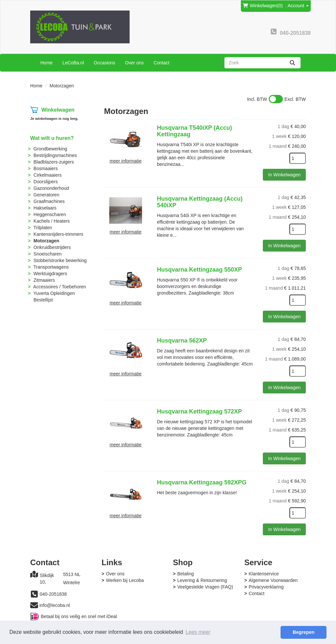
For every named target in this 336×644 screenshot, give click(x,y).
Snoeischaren (48, 254)
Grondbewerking (50, 149)
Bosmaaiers (46, 168)
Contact (161, 63)
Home (46, 63)
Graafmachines (49, 201)
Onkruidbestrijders (52, 247)
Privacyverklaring (266, 587)
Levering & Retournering (202, 580)
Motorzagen (46, 241)
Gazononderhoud (51, 188)
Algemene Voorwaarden (273, 580)
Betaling (186, 574)
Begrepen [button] (304, 632)
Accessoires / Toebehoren (60, 287)
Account (298, 6)
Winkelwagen (58, 110)
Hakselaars (45, 208)
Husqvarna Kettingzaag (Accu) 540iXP (200, 202)
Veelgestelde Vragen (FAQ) (205, 587)
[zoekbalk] (254, 63)
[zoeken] (292, 63)
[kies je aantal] (298, 158)
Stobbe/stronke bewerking (60, 260)
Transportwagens (51, 267)
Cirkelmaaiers (48, 175)
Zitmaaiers (44, 280)
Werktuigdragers (50, 274)
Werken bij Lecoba (125, 580)
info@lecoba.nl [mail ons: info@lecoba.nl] (55, 605)
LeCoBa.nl (73, 63)
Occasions (105, 63)
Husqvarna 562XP (182, 341)
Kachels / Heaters (52, 221)
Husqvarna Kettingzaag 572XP (199, 411)
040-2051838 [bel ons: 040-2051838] (53, 594)
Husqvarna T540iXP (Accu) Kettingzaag (194, 131)
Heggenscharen (50, 214)
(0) (263, 6)
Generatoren (46, 195)
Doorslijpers (46, 182)
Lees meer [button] (198, 632)
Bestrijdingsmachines (55, 155)
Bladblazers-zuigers (54, 162)
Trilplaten (43, 228)
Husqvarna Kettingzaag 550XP (199, 270)
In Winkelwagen (284, 175)
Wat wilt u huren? (52, 138)
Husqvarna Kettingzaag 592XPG (202, 482)
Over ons (134, 63)
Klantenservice (264, 574)
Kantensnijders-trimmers (58, 234)
